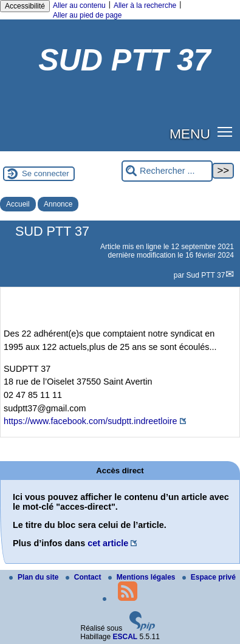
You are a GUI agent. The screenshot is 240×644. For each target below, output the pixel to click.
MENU (190, 134)
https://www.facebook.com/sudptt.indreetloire (91, 421)
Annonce (58, 204)
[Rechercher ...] (167, 171)
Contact (84, 577)
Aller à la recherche (145, 5)
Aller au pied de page (87, 15)
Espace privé (209, 577)
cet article (108, 543)
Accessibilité (25, 6)
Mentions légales (143, 577)
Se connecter (46, 173)
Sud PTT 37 (206, 275)
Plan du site (35, 577)
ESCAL (125, 637)
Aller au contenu (79, 5)
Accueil (18, 204)
